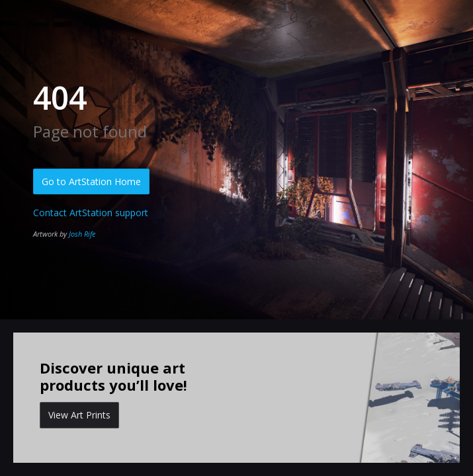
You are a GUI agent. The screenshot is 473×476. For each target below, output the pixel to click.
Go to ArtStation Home (91, 181)
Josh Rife (82, 234)
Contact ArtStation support (91, 213)
